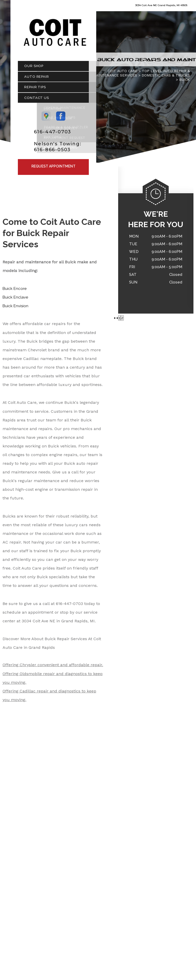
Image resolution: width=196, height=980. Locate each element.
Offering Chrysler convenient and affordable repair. (53, 667)
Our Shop (34, 68)
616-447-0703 (53, 134)
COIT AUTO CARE (122, 73)
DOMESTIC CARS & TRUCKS (166, 78)
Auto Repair (37, 79)
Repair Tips (35, 90)
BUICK (185, 82)
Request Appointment (53, 169)
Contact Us (37, 100)
